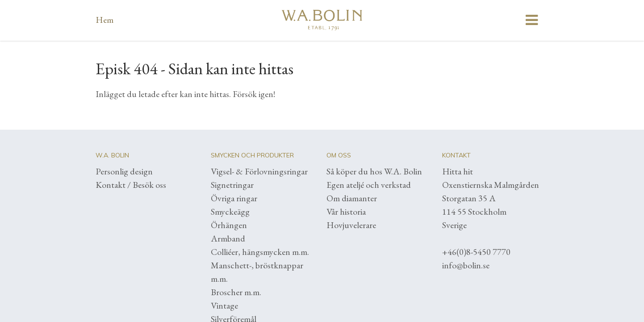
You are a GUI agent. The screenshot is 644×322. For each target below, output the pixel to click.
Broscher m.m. (236, 292)
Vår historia (346, 212)
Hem (105, 20)
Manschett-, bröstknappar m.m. (257, 272)
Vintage (224, 305)
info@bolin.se (466, 265)
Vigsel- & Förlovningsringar (259, 171)
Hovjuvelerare (351, 225)
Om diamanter (352, 198)
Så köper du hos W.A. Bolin (374, 171)
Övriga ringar (234, 198)
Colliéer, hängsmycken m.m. (260, 252)
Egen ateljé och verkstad (369, 185)
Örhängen (229, 225)
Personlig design (124, 171)
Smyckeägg (230, 212)
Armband (228, 238)
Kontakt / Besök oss (131, 185)
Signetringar (232, 185)
